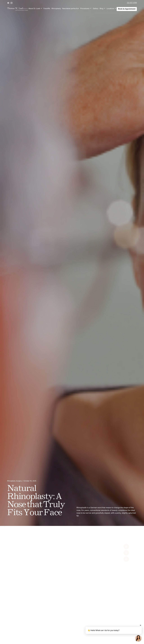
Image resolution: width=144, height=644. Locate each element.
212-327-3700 (132, 3)
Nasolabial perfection (71, 8)
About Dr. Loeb (34, 8)
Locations (110, 8)
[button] (35, 8)
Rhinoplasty (56, 8)
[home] (18, 9)
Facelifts (47, 8)
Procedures (85, 8)
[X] (122, 553)
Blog (101, 8)
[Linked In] (122, 559)
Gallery (96, 8)
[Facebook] (122, 547)
